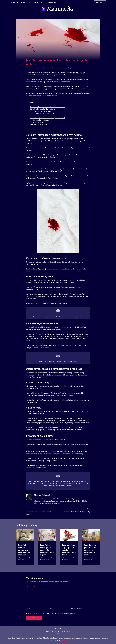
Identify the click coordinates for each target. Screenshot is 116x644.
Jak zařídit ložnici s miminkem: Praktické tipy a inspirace (25, 550)
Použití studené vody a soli (42, 111)
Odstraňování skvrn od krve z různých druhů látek (48, 118)
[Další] (98, 547)
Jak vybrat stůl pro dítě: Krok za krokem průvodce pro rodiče (90, 550)
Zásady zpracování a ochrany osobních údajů (58, 633)
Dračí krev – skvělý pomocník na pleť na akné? (41, 511)
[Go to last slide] (18, 547)
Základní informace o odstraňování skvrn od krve (48, 107)
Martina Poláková (36, 68)
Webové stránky (76, 609)
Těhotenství (22, 2)
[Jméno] (36, 609)
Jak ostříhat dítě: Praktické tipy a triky (75, 510)
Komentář (31, 587)
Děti (30, 2)
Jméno (30, 609)
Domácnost (30, 57)
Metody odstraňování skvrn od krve (43, 109)
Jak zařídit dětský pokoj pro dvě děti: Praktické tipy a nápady (47, 550)
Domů (13, 2)
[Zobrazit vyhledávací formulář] (100, 2)
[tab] (55, 566)
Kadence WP (64, 640)
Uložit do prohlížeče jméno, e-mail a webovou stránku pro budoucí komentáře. (52, 613)
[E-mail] (58, 609)
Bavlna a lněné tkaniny (41, 120)
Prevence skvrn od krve (39, 125)
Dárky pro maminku (48, 2)
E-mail (52, 609)
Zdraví (36, 2)
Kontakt (58, 628)
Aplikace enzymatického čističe (44, 114)
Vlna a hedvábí (38, 122)
